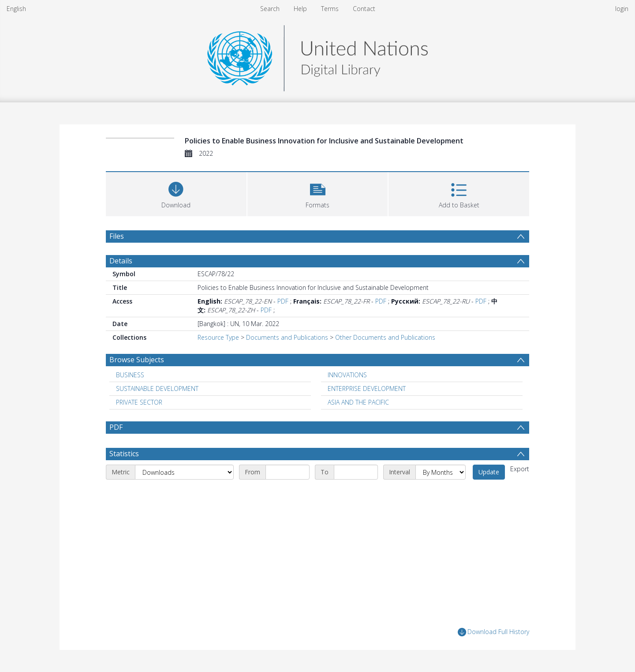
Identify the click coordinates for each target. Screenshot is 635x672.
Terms (330, 9)
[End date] (356, 472)
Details (121, 261)
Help (300, 9)
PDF (283, 301)
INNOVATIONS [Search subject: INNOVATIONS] (347, 375)
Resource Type (218, 337)
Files (117, 236)
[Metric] (184, 472)
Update (489, 472)
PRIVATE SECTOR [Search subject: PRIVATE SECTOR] (139, 402)
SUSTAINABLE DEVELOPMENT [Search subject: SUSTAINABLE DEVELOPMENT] (157, 389)
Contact (364, 9)
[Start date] (288, 472)
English (16, 9)
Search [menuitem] (270, 9)
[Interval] (441, 472)
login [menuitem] (622, 9)
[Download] (176, 193)
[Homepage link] (317, 56)
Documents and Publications (287, 337)
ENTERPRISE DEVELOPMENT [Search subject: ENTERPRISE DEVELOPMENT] (367, 389)
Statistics (124, 454)
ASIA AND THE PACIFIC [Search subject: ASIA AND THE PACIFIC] (358, 402)
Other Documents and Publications (385, 337)
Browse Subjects (137, 360)
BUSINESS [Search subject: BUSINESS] (130, 375)
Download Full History (493, 632)
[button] (318, 193)
